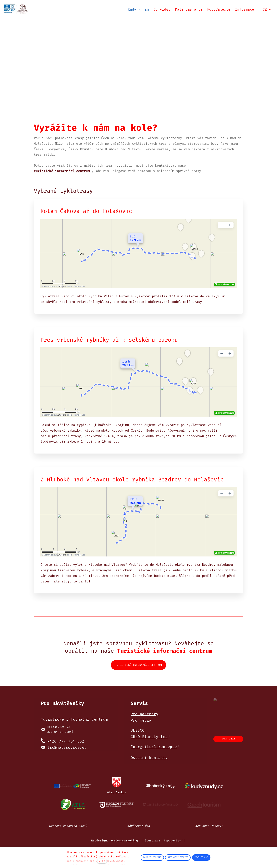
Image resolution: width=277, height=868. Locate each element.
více (102, 861)
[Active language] (266, 10)
